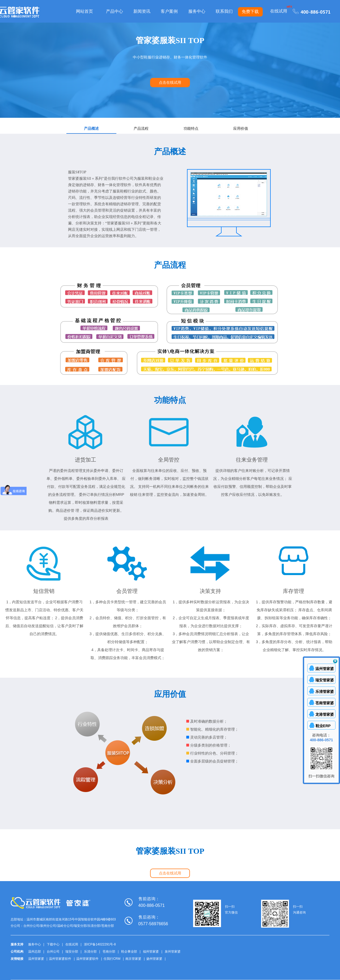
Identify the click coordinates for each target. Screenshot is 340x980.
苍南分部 (109, 952)
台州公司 (53, 952)
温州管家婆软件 (60, 959)
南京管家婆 (133, 959)
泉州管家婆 (173, 952)
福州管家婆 (151, 952)
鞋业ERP (325, 726)
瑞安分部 (72, 952)
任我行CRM (112, 959)
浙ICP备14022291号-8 (100, 944)
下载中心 (53, 944)
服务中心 (197, 11)
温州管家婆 (36, 959)
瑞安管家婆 (325, 680)
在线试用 (279, 11)
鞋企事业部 (129, 952)
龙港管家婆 (325, 714)
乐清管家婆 (325, 692)
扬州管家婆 (154, 959)
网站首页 (84, 11)
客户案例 (169, 11)
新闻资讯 (142, 11)
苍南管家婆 (325, 703)
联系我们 (224, 11)
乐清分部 (90, 952)
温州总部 (35, 952)
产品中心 (114, 11)
